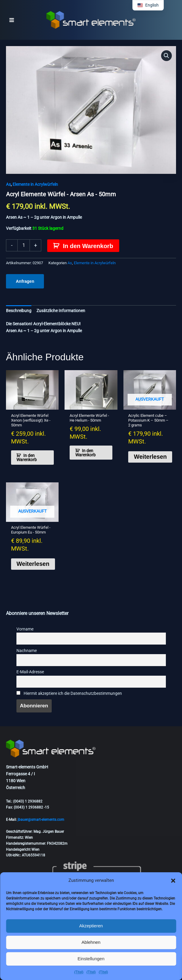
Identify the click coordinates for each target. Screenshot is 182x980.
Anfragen (25, 281)
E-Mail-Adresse (30, 673)
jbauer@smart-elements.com (41, 820)
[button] (173, 881)
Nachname (27, 652)
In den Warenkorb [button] (27, 458)
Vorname (25, 630)
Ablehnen (91, 942)
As (8, 184)
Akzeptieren (91, 926)
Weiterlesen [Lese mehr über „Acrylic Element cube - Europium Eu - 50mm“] (34, 565)
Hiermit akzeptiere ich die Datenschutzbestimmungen (69, 694)
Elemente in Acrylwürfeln (35, 184)
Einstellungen (91, 959)
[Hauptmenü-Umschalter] (12, 20)
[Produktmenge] (24, 245)
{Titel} (79, 972)
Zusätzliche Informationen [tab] (61, 311)
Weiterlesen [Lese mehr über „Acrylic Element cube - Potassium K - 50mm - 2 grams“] (151, 457)
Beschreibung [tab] (19, 311)
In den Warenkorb (88, 246)
